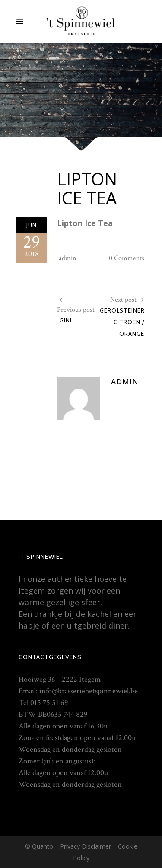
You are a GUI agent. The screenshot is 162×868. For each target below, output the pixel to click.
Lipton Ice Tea (87, 188)
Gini (66, 320)
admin (67, 258)
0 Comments (127, 258)
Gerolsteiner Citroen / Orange (122, 322)
